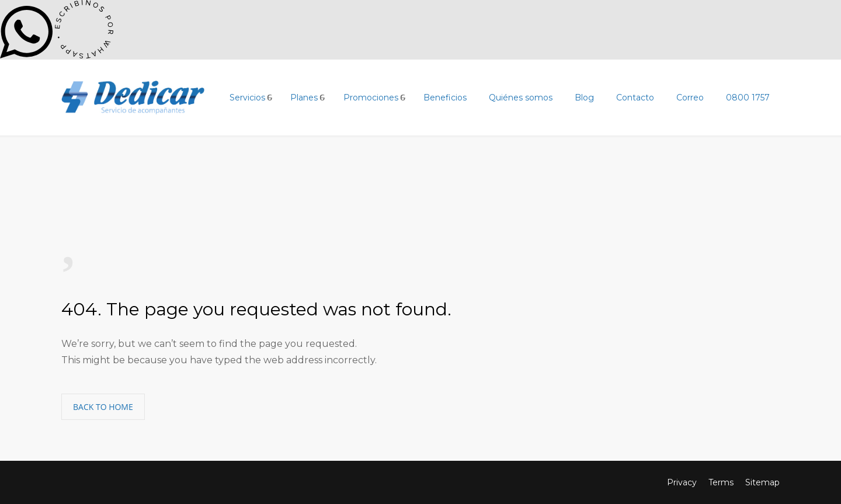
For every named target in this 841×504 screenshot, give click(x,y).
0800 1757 (748, 98)
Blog (584, 98)
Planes (304, 98)
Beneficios (445, 98)
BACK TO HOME (103, 407)
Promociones (371, 98)
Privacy (682, 482)
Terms (721, 482)
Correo (690, 98)
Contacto (635, 98)
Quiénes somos (521, 98)
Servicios (247, 98)
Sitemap (762, 482)
